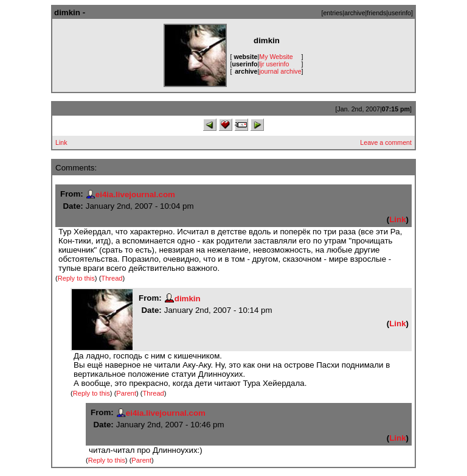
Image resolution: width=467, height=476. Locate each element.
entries (333, 13)
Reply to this (76, 278)
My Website (276, 57)
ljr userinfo (274, 64)
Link (61, 142)
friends (376, 13)
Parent (126, 393)
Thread (112, 278)
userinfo (400, 13)
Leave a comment (386, 142)
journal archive (280, 71)
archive (355, 13)
